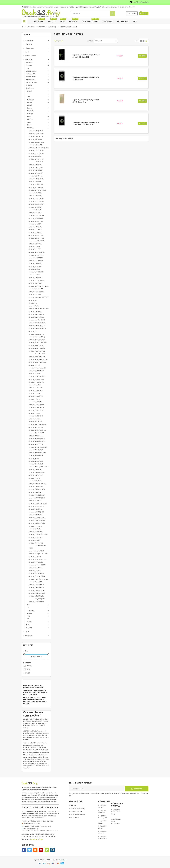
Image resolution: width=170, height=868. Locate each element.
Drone (63, 20)
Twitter (29, 850)
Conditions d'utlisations (78, 814)
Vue (136, 41)
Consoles (74, 20)
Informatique (123, 21)
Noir (29, 669)
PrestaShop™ (63, 860)
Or (28, 673)
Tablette (52, 20)
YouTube (41, 850)
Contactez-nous (75, 817)
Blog (135, 21)
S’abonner (136, 789)
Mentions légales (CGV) (78, 808)
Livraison (73, 805)
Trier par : (90, 41)
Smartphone (39, 20)
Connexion (132, 13)
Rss (35, 850)
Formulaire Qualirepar (37, 839)
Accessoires (108, 21)
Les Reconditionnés (90, 20)
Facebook (24, 850)
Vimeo (47, 850)
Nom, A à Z (98, 41)
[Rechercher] (93, 13)
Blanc (29, 666)
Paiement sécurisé (76, 811)
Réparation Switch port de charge (116, 812)
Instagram (52, 850)
